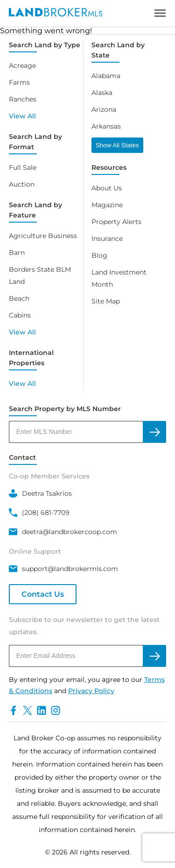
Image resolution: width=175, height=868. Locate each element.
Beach (19, 298)
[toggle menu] (160, 13)
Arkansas (106, 126)
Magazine (107, 205)
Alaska (102, 93)
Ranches (23, 99)
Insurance (107, 239)
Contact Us (43, 594)
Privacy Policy (91, 691)
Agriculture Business (43, 236)
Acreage (22, 65)
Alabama (106, 76)
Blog (99, 255)
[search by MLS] (154, 432)
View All (22, 116)
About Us (107, 188)
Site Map (106, 301)
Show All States (117, 145)
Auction (22, 184)
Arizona (104, 109)
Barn (17, 253)
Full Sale (23, 167)
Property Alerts (116, 222)
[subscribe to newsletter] (154, 656)
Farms (19, 82)
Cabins (20, 315)
